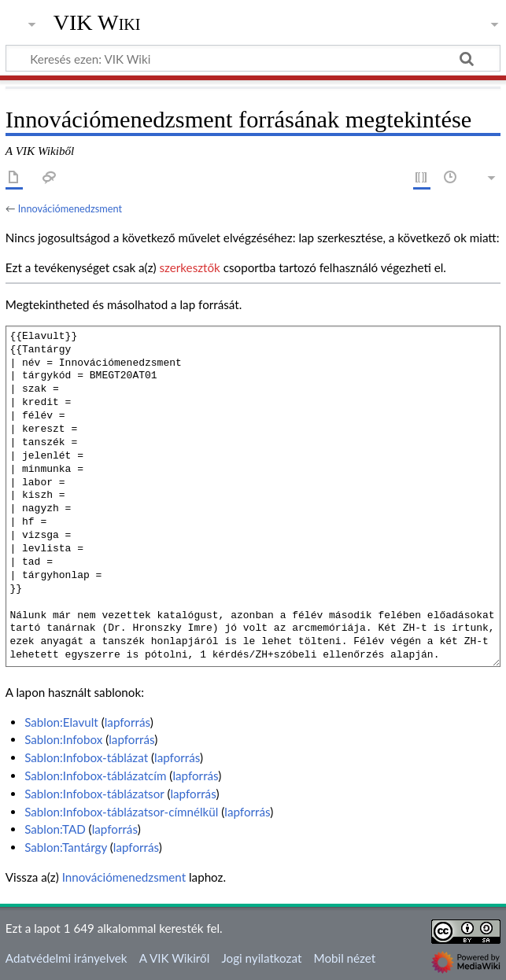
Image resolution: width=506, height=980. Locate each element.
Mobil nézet (345, 958)
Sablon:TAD (55, 829)
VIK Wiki (97, 23)
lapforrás (127, 722)
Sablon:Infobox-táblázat (86, 757)
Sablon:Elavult (61, 722)
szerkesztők (189, 267)
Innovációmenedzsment (70, 208)
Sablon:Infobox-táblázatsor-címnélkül (121, 812)
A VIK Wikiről (174, 958)
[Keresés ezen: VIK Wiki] (253, 58)
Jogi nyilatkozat (261, 958)
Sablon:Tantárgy (66, 847)
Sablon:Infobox (63, 739)
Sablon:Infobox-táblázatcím (95, 776)
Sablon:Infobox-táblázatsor (94, 794)
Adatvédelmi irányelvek (66, 958)
